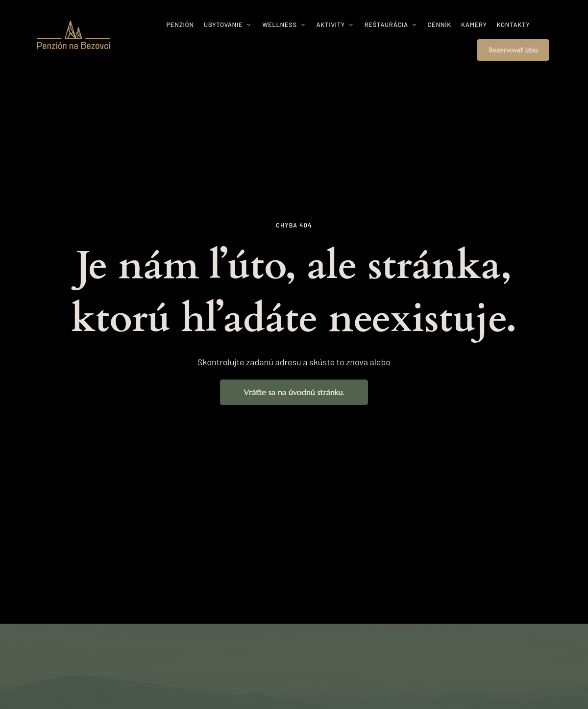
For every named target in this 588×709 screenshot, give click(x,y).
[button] (513, 50)
